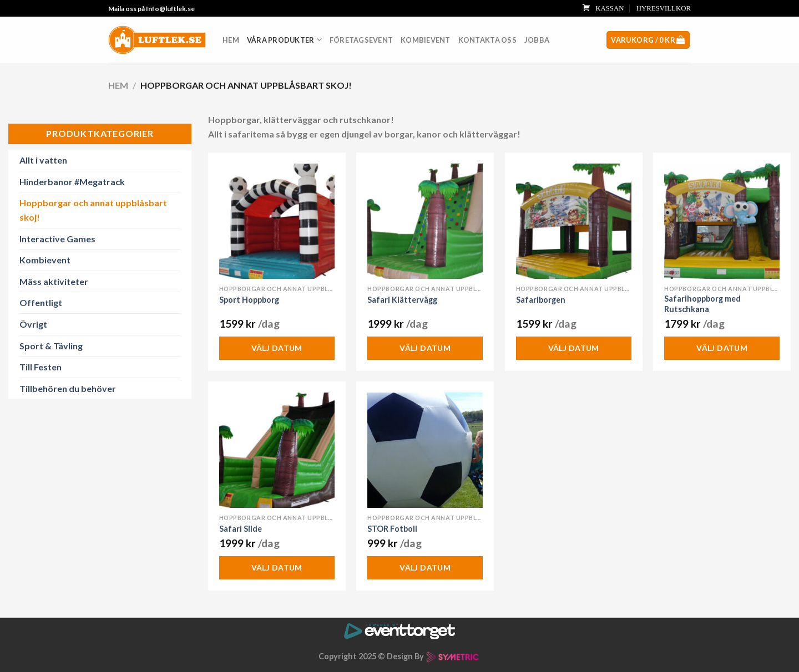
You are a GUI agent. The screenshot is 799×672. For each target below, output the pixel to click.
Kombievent (426, 40)
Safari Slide (241, 529)
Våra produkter (284, 40)
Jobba (537, 40)
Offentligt (41, 302)
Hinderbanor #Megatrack (72, 182)
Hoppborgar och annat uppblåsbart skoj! (93, 210)
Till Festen (41, 367)
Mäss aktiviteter (54, 281)
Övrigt (33, 324)
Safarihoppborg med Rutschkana (702, 304)
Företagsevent (361, 40)
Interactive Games (57, 239)
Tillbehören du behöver (68, 388)
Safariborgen (541, 300)
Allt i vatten (43, 160)
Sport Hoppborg (249, 300)
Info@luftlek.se (170, 9)
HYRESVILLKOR (664, 8)
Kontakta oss (487, 40)
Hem (231, 40)
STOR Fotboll (392, 529)
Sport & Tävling (51, 346)
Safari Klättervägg (402, 300)
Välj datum (277, 348)
